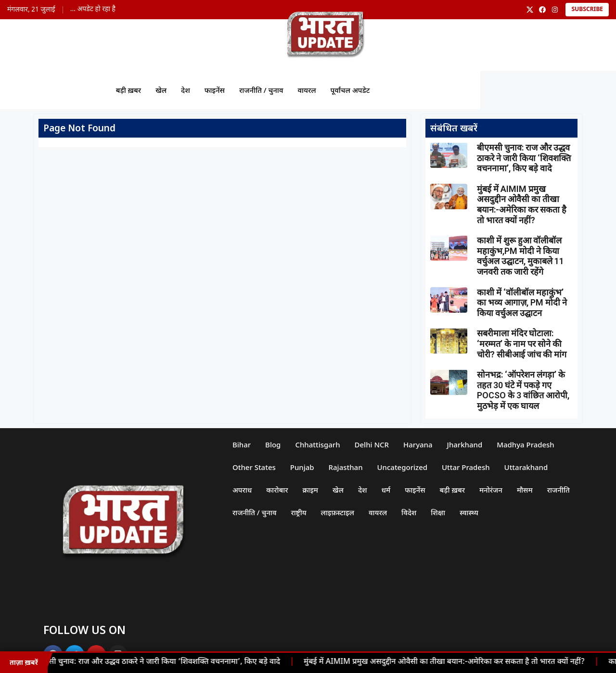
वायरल (307, 90)
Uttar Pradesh (466, 467)
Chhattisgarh (318, 444)
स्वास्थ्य (469, 512)
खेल (161, 90)
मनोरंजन (491, 490)
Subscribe (587, 10)
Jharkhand (465, 444)
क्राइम (311, 490)
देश (185, 90)
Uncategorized (403, 467)
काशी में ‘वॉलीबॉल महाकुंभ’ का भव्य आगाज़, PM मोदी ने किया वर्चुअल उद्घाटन (522, 303)
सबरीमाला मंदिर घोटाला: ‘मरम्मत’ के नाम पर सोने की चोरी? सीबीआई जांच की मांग (522, 343)
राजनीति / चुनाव (261, 90)
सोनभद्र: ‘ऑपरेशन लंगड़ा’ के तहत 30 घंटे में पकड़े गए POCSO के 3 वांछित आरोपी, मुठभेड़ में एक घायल (523, 390)
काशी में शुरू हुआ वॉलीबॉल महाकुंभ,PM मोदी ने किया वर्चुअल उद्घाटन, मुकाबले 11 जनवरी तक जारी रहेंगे (520, 256)
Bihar (242, 444)
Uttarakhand (526, 467)
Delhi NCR (372, 444)
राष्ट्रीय (299, 512)
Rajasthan (346, 467)
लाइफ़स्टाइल (338, 512)
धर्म (386, 490)
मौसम (525, 490)
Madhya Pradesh (526, 444)
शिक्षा (438, 512)
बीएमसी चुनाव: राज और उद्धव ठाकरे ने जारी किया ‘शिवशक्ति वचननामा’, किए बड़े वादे (159, 662)
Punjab (302, 467)
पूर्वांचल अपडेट (350, 90)
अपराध (242, 490)
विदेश (409, 512)
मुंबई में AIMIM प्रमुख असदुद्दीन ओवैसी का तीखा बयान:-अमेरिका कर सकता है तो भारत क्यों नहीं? (447, 662)
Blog (273, 444)
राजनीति (558, 490)
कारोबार (277, 490)
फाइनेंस (214, 90)
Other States (254, 467)
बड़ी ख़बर (128, 90)
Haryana (418, 444)
